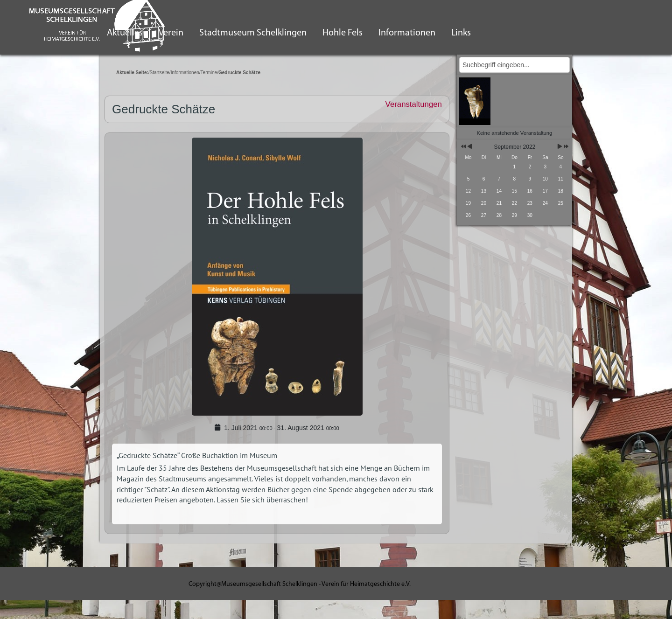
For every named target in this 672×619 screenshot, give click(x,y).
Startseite (160, 73)
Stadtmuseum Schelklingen (253, 33)
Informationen (407, 33)
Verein (171, 33)
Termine (209, 73)
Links (461, 33)
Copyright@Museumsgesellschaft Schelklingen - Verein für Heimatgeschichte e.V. (300, 584)
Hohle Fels (343, 33)
